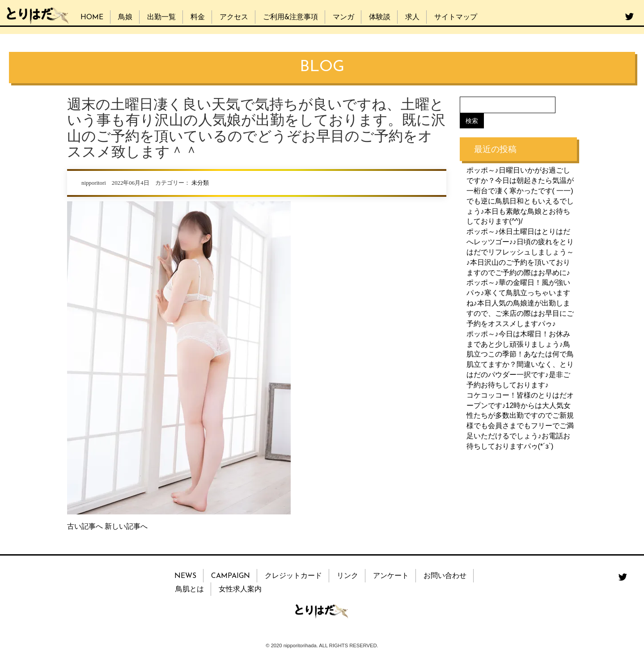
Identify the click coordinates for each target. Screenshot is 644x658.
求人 (412, 17)
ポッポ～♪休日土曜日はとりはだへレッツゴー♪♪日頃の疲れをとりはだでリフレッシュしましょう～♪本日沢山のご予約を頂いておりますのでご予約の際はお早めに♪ (520, 252)
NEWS (185, 576)
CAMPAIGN (231, 576)
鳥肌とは (190, 590)
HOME (92, 17)
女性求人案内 (240, 590)
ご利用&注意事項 (290, 17)
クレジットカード (293, 576)
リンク (347, 576)
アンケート (391, 576)
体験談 (380, 17)
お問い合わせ (445, 576)
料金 (198, 17)
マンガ (343, 17)
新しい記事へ (126, 526)
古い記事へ (85, 526)
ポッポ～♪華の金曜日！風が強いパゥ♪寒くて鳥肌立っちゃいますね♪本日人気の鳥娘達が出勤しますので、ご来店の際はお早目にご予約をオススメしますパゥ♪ (520, 303)
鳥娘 (125, 17)
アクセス (234, 17)
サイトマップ (456, 17)
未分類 (200, 183)
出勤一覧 (161, 17)
